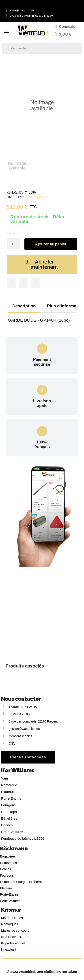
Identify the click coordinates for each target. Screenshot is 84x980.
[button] (51, 244)
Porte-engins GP (36, 197)
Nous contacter (21, 699)
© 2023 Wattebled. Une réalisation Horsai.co (42, 972)
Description (24, 306)
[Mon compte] (67, 27)
